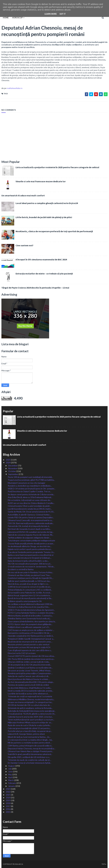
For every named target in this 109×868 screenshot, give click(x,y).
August (12, 766)
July (10, 769)
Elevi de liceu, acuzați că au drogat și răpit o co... (29, 584)
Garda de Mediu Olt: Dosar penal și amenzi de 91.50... (31, 512)
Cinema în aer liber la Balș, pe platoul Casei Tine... (29, 575)
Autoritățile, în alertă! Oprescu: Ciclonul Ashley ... (30, 515)
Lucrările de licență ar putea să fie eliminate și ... (29, 694)
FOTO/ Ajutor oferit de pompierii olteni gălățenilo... (30, 624)
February (12, 783)
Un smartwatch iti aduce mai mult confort (23, 195)
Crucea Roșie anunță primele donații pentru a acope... (31, 543)
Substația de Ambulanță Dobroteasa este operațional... (32, 711)
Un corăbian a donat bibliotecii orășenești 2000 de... (31, 604)
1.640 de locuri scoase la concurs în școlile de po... (30, 587)
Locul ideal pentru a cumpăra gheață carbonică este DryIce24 (47, 203)
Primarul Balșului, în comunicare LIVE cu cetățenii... (30, 590)
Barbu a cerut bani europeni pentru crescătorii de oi (31, 555)
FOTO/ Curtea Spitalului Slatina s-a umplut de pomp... (31, 613)
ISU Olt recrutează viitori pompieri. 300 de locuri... (30, 564)
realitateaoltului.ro (15, 88)
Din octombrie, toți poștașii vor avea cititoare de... (30, 500)
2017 (8, 806)
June (11, 771)
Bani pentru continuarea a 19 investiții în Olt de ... (29, 633)
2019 (8, 800)
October (12, 471)
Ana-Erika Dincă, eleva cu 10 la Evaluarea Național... (30, 497)
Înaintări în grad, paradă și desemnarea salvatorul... (30, 754)
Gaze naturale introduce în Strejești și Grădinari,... (30, 558)
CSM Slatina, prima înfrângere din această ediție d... (30, 746)
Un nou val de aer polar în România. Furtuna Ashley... (31, 572)
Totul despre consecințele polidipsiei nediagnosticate (31, 540)
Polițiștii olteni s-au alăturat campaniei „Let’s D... (29, 627)
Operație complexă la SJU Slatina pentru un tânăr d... (31, 636)
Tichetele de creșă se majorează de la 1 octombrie (30, 696)
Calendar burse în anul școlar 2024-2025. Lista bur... (30, 717)
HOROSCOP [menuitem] (17, 18)
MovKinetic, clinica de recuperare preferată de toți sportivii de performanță (54, 231)
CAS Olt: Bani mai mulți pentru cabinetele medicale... (31, 523)
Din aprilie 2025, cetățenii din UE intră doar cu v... (29, 757)
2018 (8, 803)
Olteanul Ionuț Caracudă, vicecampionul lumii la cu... (30, 520)
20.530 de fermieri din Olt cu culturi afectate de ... (30, 705)
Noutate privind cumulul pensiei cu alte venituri (29, 644)
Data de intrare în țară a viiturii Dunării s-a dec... (28, 561)
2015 (8, 812)
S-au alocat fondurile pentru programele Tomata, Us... (31, 552)
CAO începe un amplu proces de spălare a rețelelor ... (31, 630)
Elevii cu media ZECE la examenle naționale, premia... (31, 691)
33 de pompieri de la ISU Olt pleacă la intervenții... (30, 665)
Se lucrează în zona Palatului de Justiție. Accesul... (30, 593)
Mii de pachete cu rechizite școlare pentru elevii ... (30, 743)
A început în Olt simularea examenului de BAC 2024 (41, 259)
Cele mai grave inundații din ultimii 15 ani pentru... (29, 728)
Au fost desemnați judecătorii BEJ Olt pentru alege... (31, 682)
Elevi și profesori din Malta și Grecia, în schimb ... (29, 679)
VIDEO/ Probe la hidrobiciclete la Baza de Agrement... (31, 610)
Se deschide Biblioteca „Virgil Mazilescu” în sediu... (30, 688)
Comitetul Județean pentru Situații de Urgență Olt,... (31, 578)
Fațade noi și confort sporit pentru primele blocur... (30, 549)
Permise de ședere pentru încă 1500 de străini (28, 685)
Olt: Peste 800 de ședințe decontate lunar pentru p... (31, 659)
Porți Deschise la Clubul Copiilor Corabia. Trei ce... (30, 491)
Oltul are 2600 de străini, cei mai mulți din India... (29, 662)
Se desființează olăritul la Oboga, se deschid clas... (30, 546)
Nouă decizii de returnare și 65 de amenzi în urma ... (30, 642)
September (13, 474)
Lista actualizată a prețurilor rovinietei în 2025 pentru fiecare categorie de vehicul (57, 167)
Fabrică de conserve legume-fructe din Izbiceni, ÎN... (31, 535)
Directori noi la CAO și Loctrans (22, 653)
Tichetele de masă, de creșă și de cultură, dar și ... (30, 760)
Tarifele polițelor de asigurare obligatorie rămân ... (29, 538)
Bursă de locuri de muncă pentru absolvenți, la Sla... (30, 598)
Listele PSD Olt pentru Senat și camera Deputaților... (31, 517)
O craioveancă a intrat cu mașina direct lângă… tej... (30, 740)
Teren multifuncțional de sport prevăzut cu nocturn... (31, 720)
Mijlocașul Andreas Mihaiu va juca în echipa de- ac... (30, 722)
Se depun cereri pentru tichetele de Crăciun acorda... (31, 494)
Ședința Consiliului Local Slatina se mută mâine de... (30, 668)
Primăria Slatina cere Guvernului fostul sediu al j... (29, 618)
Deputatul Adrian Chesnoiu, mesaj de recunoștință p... (32, 748)
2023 (8, 789)
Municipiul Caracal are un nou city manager (27, 483)
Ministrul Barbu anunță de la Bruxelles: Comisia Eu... (30, 616)
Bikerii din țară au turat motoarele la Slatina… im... (29, 737)
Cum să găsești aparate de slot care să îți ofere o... (30, 650)
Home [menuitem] (6, 18)
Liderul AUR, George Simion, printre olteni (26, 734)
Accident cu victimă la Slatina (21, 569)
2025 (8, 460)
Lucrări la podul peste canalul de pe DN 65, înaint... (30, 509)
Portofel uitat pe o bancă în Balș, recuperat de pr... (30, 731)
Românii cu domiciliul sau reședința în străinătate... (30, 486)
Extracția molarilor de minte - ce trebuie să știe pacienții (44, 274)
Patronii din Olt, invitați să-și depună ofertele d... (29, 526)
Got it (63, 14)
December (13, 466)
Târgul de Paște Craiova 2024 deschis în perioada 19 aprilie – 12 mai (35, 288)
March (11, 780)
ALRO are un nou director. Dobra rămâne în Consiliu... (31, 503)
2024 (8, 463)
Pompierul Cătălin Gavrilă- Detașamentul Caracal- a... (31, 639)
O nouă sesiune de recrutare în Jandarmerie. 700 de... (31, 567)
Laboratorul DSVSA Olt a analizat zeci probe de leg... (31, 532)
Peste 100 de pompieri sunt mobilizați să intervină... (30, 477)
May (10, 774)
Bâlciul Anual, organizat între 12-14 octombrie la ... (30, 595)
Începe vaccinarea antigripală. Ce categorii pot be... (30, 702)
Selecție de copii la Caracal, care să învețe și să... (29, 676)
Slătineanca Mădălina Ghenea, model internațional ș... (31, 699)
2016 (8, 809)
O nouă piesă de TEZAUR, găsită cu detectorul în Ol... (32, 714)
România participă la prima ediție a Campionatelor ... (30, 673)
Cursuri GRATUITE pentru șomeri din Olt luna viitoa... (31, 656)
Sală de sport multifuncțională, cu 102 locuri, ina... (29, 581)
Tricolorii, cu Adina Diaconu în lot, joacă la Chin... (29, 607)
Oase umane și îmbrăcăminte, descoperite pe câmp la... (32, 621)
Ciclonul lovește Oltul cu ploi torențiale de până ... (30, 506)
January (12, 786)
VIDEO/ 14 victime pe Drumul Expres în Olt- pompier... (32, 489)
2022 (8, 792)
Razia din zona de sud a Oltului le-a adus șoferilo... (29, 725)
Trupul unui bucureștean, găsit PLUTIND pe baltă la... (31, 480)
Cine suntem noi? (24, 245)
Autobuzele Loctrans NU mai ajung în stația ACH (29, 647)
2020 (8, 798)
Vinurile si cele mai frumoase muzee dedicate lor (41, 181)
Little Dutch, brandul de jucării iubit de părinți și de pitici (44, 217)
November (13, 468)
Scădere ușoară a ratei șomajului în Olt (25, 601)
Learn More (51, 14)
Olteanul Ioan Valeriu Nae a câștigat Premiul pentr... (31, 751)
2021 (8, 795)
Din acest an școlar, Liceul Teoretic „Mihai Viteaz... (30, 670)
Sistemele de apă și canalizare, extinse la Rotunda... (30, 708)
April (11, 777)
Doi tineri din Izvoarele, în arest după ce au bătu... (29, 529)
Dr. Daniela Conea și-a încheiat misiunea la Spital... (30, 763)
